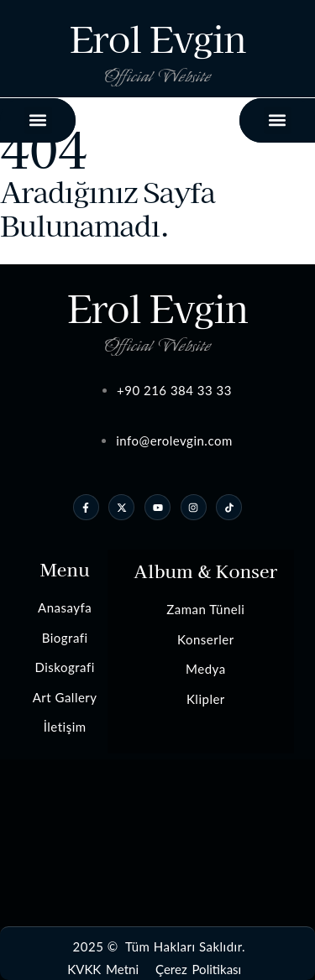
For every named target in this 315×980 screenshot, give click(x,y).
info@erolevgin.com (174, 440)
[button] (278, 120)
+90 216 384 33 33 (174, 390)
